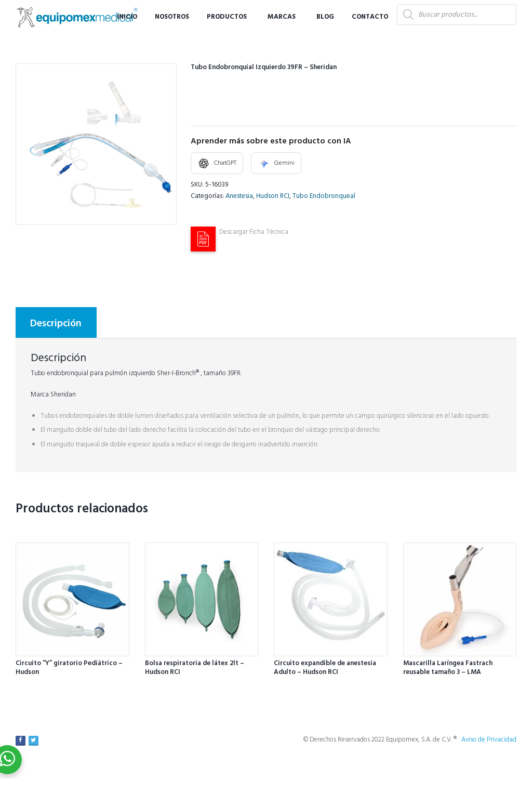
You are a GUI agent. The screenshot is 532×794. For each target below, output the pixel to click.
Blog (325, 17)
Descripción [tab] (56, 324)
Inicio (127, 17)
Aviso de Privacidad (489, 740)
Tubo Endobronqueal (324, 196)
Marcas (282, 17)
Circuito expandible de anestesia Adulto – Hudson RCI (325, 668)
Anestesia (239, 196)
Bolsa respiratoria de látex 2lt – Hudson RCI (195, 668)
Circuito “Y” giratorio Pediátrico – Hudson (69, 668)
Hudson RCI (273, 196)
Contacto (370, 17)
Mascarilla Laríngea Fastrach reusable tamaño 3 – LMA (448, 668)
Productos (227, 17)
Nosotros (172, 17)
